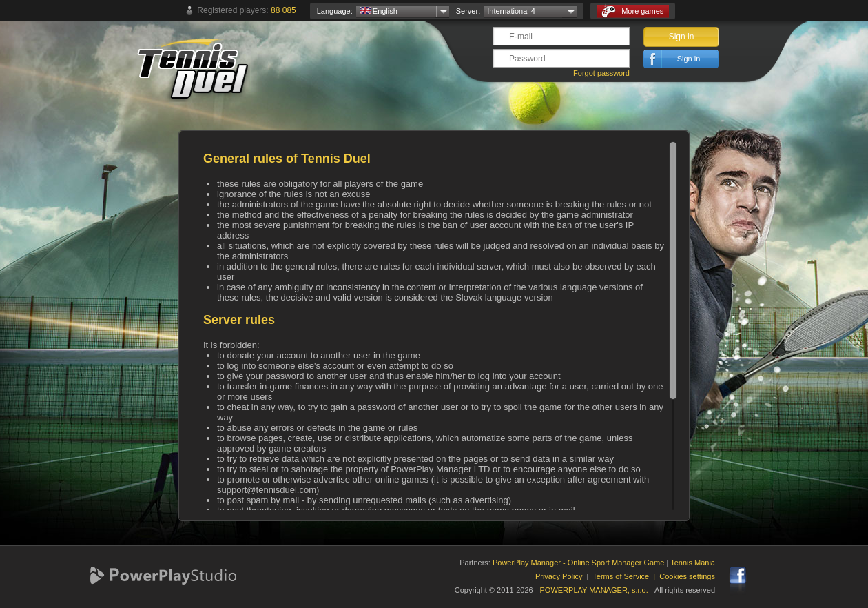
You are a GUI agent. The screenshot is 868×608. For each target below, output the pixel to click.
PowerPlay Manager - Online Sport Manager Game (578, 563)
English (379, 11)
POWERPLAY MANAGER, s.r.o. (593, 590)
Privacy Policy (559, 576)
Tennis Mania (693, 563)
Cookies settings (687, 576)
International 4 (511, 11)
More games (632, 11)
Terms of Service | (626, 576)
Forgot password (601, 73)
